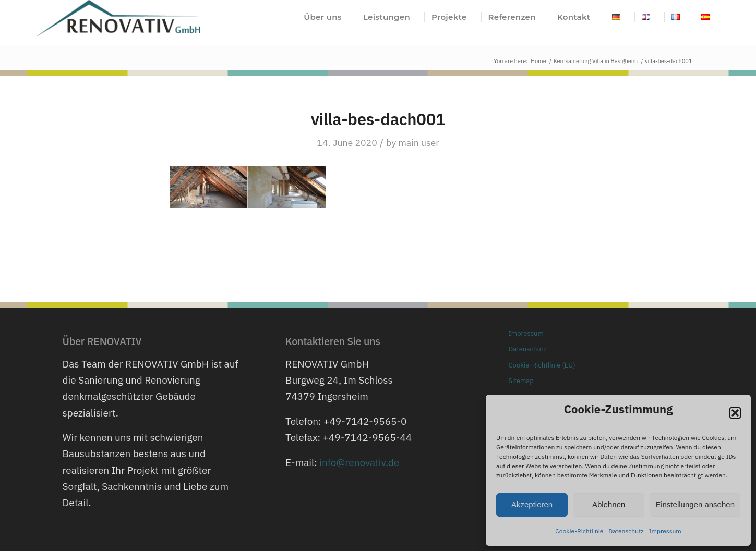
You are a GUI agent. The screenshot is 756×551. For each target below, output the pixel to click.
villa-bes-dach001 (378, 119)
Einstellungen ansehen (695, 504)
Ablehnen (609, 504)
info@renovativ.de (359, 462)
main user (418, 143)
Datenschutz (626, 531)
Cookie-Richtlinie (579, 531)
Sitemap (521, 381)
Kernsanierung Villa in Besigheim (596, 61)
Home (538, 61)
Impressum (665, 531)
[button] (735, 413)
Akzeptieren (532, 504)
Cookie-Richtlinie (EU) (542, 365)
